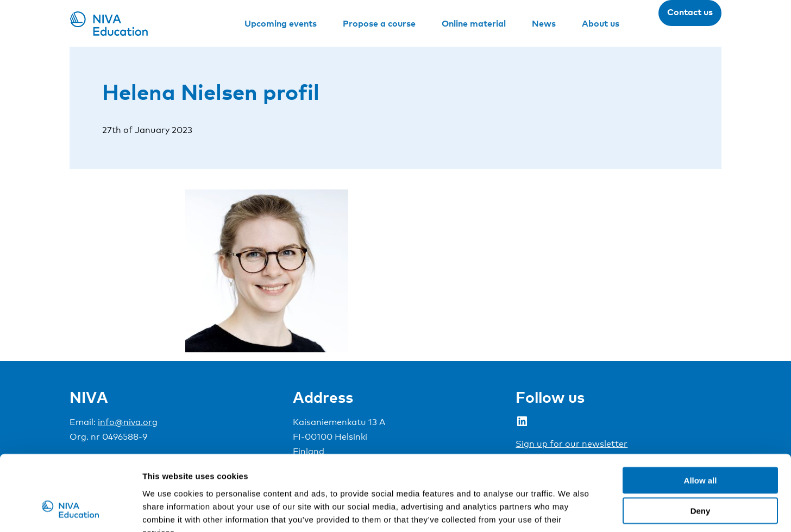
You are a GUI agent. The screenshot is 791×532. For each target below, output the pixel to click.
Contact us (690, 12)
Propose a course (379, 23)
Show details (570, 511)
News (544, 23)
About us (601, 23)
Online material (474, 23)
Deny (701, 445)
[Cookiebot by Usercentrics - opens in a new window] (70, 511)
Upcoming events (281, 23)
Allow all (701, 414)
